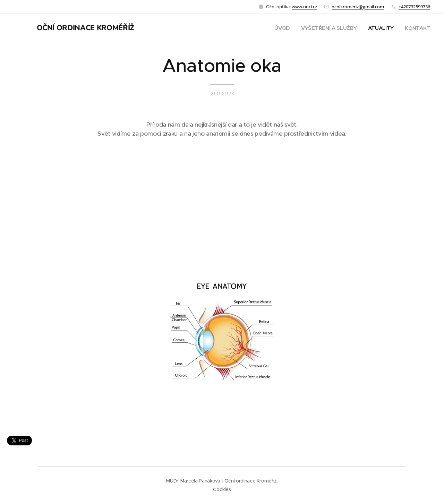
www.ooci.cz (304, 7)
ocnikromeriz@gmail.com (358, 7)
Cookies (222, 489)
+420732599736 (414, 7)
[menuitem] (280, 28)
